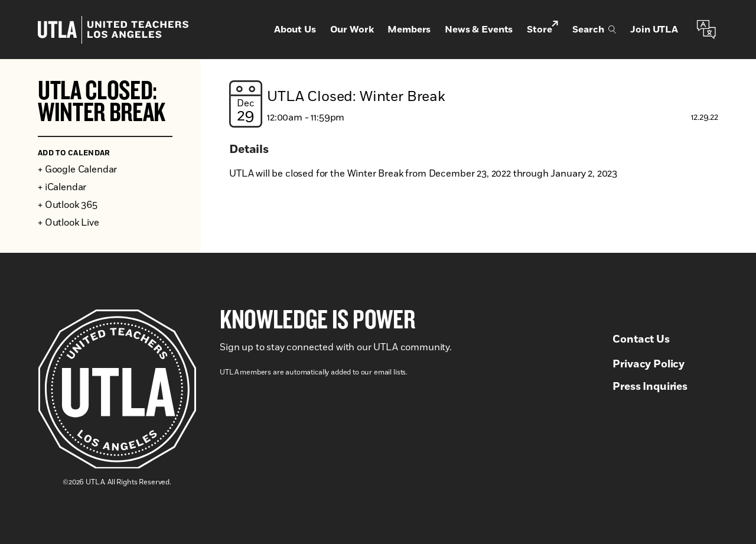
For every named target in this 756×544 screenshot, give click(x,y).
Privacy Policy (649, 364)
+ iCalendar (62, 187)
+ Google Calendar (77, 170)
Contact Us (641, 340)
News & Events (479, 30)
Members (409, 30)
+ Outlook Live (69, 223)
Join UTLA (654, 30)
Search (594, 30)
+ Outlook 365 (68, 205)
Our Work (352, 30)
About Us (295, 30)
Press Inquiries (650, 387)
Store (542, 29)
